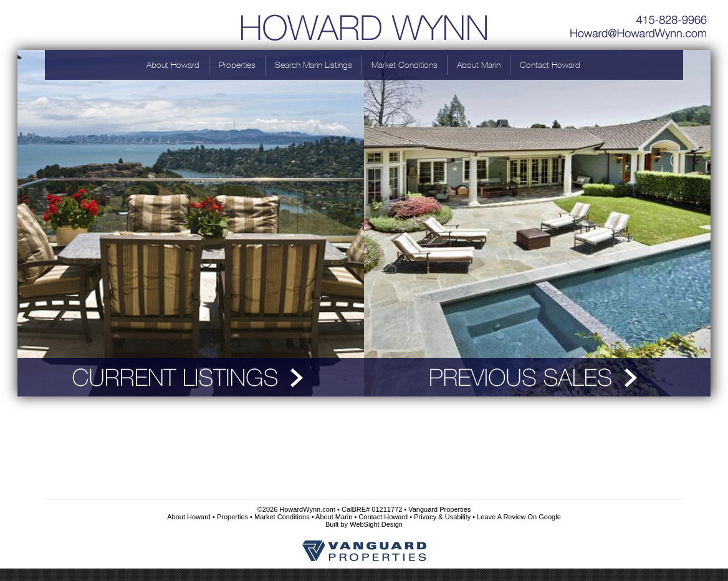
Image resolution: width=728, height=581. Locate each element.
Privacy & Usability (442, 517)
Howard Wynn (364, 25)
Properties (237, 65)
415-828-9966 (639, 16)
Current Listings (191, 377)
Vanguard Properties (439, 509)
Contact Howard (550, 65)
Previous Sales (537, 377)
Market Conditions (405, 65)
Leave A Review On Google (519, 517)
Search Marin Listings (314, 65)
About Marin (479, 65)
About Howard (173, 65)
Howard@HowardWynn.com (639, 34)
